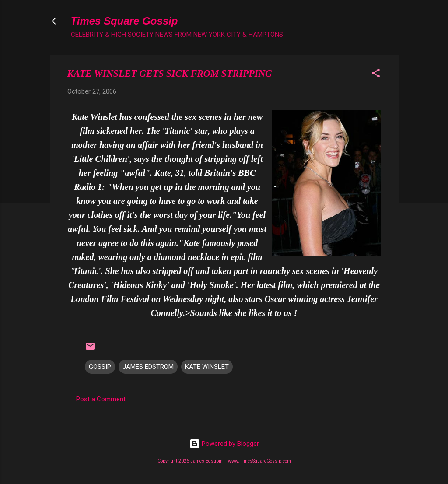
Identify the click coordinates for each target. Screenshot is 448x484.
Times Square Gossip (124, 21)
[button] (376, 75)
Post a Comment (101, 399)
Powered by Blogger (224, 444)
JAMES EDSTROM (148, 367)
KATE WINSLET (207, 367)
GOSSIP (100, 367)
